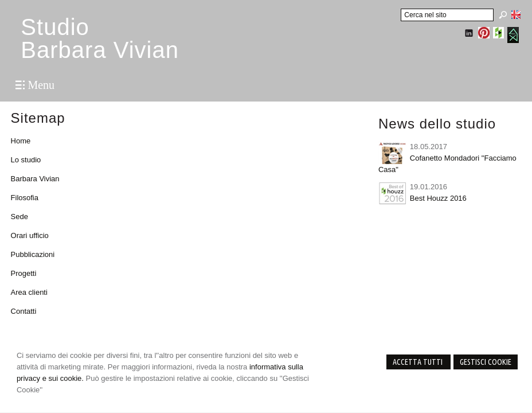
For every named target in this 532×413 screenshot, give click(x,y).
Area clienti (29, 292)
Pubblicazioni (33, 254)
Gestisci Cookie (486, 362)
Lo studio (26, 160)
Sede (19, 217)
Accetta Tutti (418, 362)
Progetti (24, 273)
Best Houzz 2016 (438, 198)
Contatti (24, 311)
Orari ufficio (30, 235)
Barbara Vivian (35, 179)
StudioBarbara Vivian (100, 38)
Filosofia (25, 198)
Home (21, 141)
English (516, 14)
